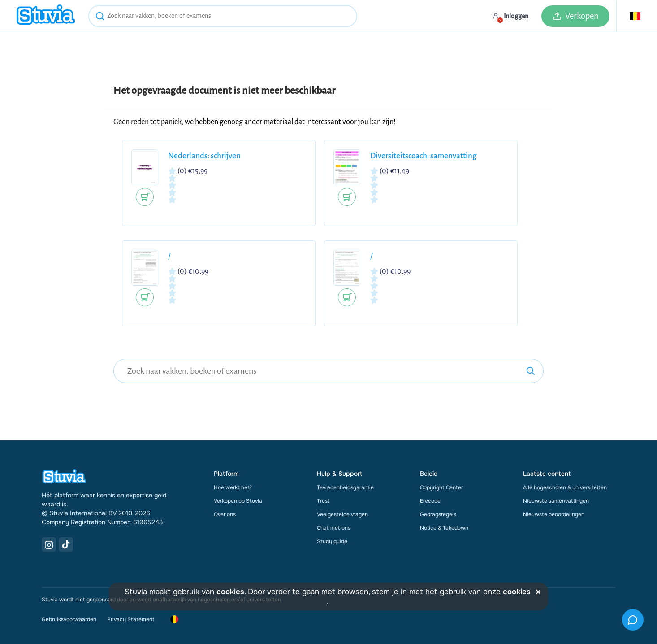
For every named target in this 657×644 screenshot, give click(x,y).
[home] (46, 16)
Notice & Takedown (444, 528)
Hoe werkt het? (233, 487)
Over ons (225, 514)
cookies (230, 592)
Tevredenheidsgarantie (345, 487)
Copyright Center (441, 487)
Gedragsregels (438, 514)
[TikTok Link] (66, 544)
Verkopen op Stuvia (238, 501)
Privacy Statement (131, 619)
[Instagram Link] (49, 544)
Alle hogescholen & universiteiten (565, 487)
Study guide (332, 541)
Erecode (430, 501)
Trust (323, 501)
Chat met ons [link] (334, 528)
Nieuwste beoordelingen (554, 514)
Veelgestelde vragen (342, 514)
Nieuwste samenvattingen (556, 501)
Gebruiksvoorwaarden (69, 619)
